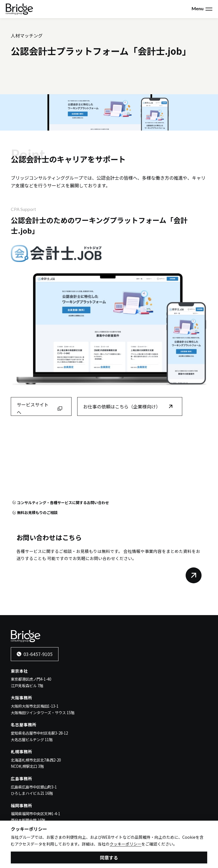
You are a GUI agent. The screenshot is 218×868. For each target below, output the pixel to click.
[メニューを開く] (209, 9)
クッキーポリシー (125, 845)
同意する (109, 858)
